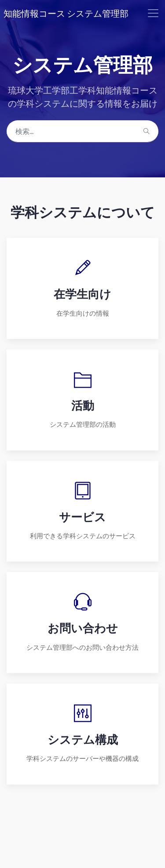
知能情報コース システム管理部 (66, 13)
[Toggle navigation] (153, 13)
